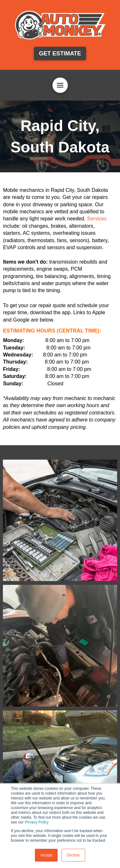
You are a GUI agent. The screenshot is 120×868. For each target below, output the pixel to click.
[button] (60, 85)
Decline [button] (73, 855)
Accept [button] (46, 855)
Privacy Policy (37, 822)
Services (97, 219)
